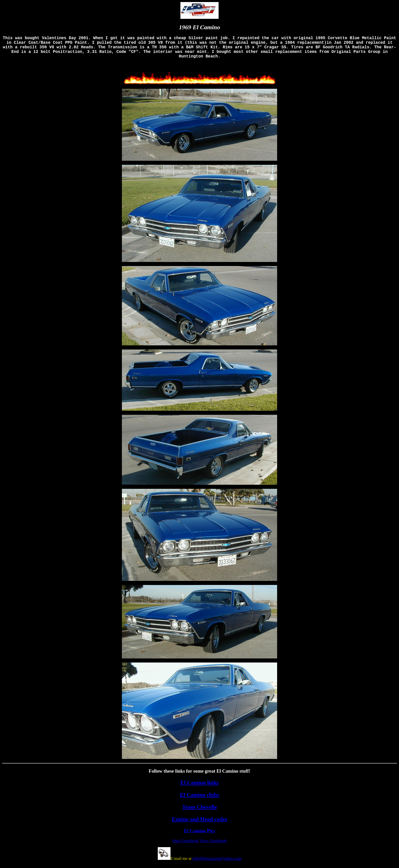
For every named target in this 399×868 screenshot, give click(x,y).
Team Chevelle (199, 812)
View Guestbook (213, 846)
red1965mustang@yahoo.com (217, 864)
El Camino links (200, 788)
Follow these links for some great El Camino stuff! (199, 776)
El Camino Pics (200, 836)
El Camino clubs (200, 800)
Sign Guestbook (185, 846)
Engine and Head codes (199, 824)
